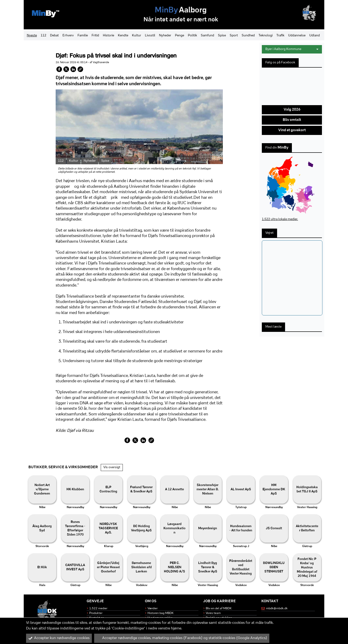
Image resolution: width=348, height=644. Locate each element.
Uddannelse (297, 36)
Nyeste (32, 36)
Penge (180, 36)
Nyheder (165, 36)
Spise (222, 36)
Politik (192, 36)
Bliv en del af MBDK (219, 608)
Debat (54, 36)
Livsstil (150, 36)
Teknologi (266, 36)
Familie (83, 36)
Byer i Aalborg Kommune (292, 49)
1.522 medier (98, 608)
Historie (108, 36)
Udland (315, 36)
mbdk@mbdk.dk (277, 608)
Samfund (207, 36)
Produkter (96, 613)
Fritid (95, 36)
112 (43, 36)
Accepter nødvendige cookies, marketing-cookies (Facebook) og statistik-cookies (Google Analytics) (182, 638)
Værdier (153, 608)
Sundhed (248, 36)
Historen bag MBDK (160, 613)
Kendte (123, 36)
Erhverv (68, 36)
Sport (234, 36)
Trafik (280, 36)
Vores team (213, 613)
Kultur (137, 36)
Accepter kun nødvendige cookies (59, 638)
